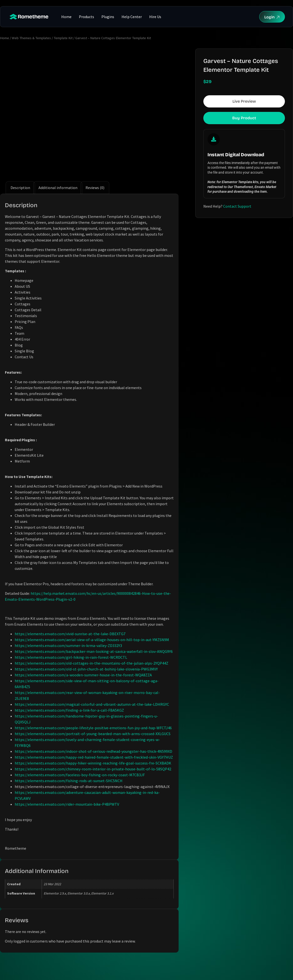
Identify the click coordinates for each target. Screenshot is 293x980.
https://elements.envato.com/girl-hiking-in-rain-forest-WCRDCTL (71, 657)
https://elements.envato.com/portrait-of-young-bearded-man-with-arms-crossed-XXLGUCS (93, 734)
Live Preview (244, 101)
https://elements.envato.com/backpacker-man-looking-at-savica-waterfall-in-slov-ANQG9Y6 (94, 651)
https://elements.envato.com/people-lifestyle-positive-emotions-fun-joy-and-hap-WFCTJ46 (93, 728)
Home (66, 17)
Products (86, 17)
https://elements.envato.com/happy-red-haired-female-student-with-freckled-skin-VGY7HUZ (94, 757)
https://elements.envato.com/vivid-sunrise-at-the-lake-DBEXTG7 (70, 634)
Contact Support (237, 206)
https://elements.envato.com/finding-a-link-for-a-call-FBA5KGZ (69, 710)
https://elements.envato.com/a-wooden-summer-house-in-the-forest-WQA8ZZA (83, 675)
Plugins (108, 17)
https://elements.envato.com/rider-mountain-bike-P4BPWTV (67, 804)
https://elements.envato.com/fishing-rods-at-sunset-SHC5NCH (69, 781)
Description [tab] (20, 188)
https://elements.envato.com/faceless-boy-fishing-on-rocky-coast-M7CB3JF (80, 775)
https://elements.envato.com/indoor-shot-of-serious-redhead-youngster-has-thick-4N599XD (93, 751)
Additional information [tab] (58, 188)
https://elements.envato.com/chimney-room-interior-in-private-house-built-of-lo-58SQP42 (93, 769)
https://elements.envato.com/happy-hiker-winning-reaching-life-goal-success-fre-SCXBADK (93, 763)
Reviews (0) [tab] (95, 188)
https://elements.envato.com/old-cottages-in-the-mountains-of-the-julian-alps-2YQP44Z (92, 663)
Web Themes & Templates (31, 38)
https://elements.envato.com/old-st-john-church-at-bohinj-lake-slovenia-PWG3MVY (86, 669)
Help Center (132, 17)
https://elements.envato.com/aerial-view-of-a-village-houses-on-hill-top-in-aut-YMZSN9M (92, 640)
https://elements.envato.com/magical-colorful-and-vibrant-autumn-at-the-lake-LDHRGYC (92, 704)
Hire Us (155, 17)
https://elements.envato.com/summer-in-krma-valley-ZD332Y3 (68, 645)
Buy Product (244, 118)
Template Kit (63, 38)
